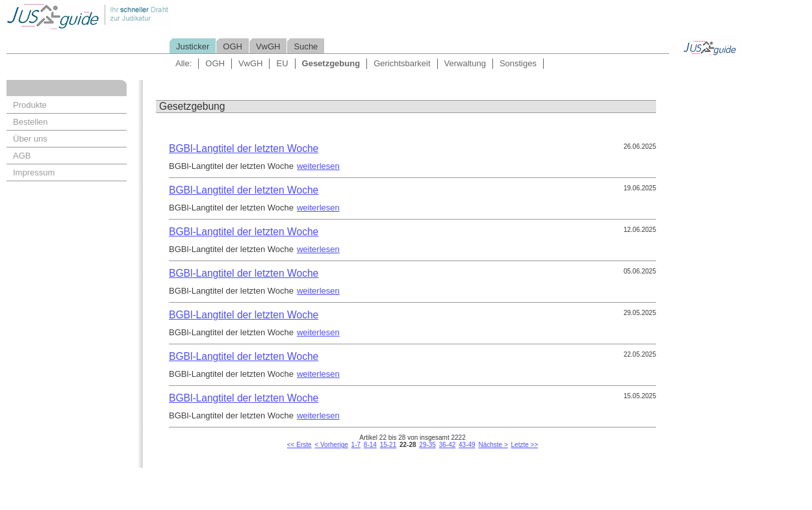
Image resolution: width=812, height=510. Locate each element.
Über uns (30, 139)
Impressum (34, 172)
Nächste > (493, 445)
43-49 (467, 445)
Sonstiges (518, 63)
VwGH (268, 46)
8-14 (370, 445)
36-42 (448, 445)
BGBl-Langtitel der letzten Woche (244, 148)
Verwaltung (465, 63)
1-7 (356, 445)
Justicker (193, 46)
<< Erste (299, 445)
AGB (22, 156)
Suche (306, 46)
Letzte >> (525, 445)
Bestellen (30, 122)
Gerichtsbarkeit (402, 63)
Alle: (184, 63)
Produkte (30, 105)
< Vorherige (331, 445)
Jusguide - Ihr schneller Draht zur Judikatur (131, 16)
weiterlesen (318, 166)
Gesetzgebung (331, 63)
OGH (233, 46)
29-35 (427, 445)
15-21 (388, 445)
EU (282, 63)
